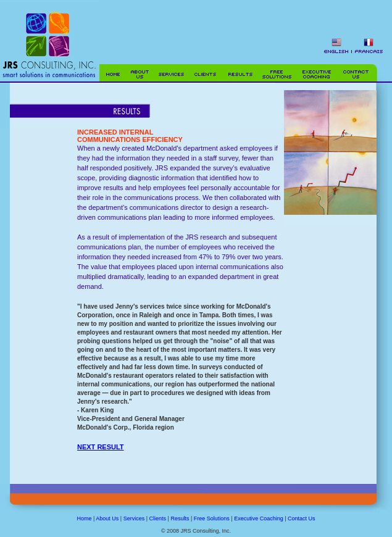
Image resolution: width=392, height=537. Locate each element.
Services (134, 518)
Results (180, 518)
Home (84, 518)
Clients (158, 518)
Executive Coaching (259, 518)
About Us (107, 518)
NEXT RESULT (101, 447)
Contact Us (302, 518)
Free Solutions (212, 518)
